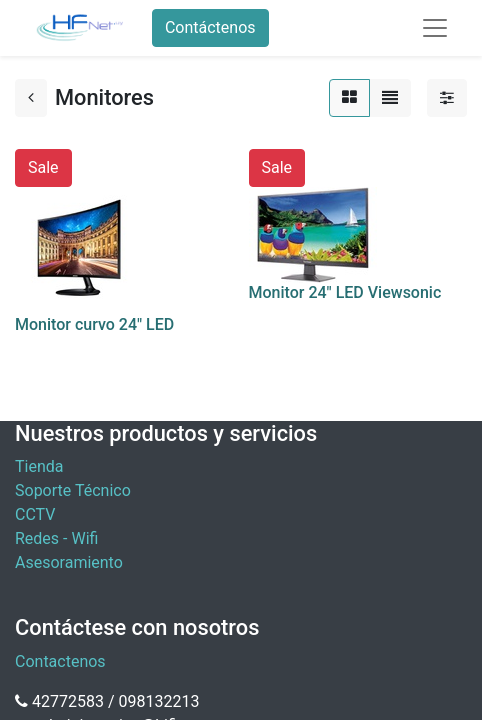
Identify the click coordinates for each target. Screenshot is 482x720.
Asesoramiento (69, 562)
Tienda (39, 466)
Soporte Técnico (73, 490)
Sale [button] (43, 167)
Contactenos (60, 661)
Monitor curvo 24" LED (94, 324)
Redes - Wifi (56, 538)
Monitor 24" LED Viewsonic (345, 292)
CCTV (35, 514)
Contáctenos (210, 27)
